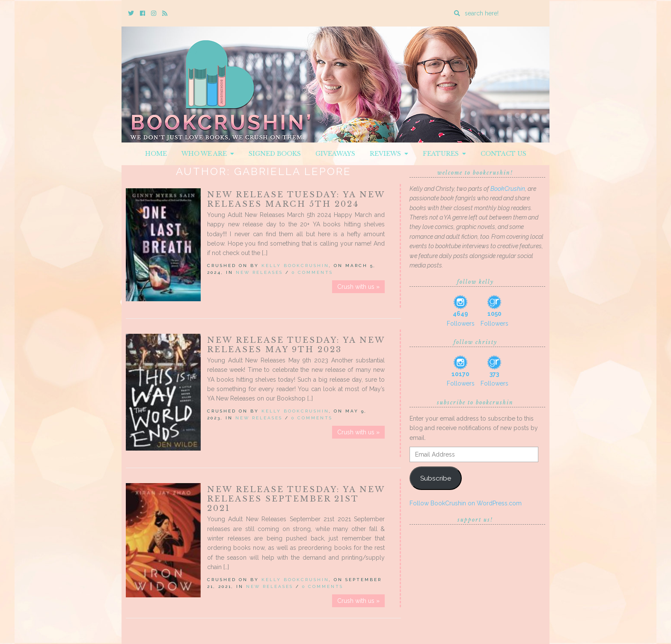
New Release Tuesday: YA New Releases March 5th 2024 (296, 199)
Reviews (389, 154)
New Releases (259, 272)
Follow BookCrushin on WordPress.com (466, 503)
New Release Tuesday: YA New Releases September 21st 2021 (296, 499)
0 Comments (312, 272)
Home (156, 154)
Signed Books (275, 154)
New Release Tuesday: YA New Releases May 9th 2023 (296, 345)
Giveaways (335, 154)
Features (444, 154)
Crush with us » (358, 287)
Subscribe (436, 478)
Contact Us (503, 154)
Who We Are (208, 154)
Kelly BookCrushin (295, 266)
